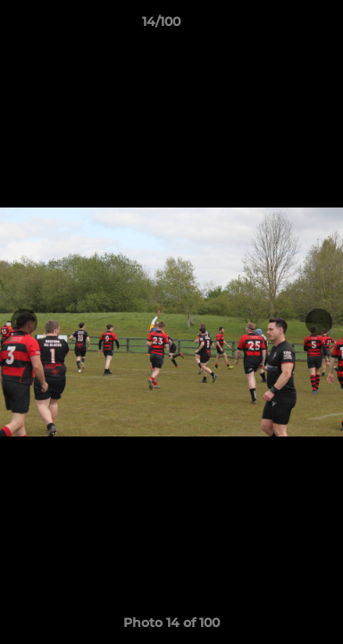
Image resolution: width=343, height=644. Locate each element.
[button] (279, 26)
